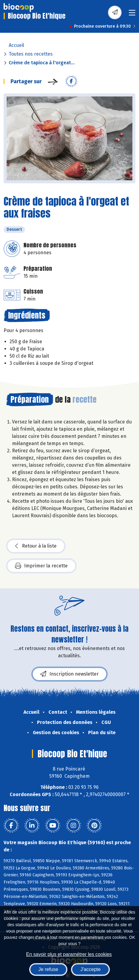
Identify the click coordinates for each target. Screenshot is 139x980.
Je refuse (48, 969)
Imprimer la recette (41, 566)
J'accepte (90, 969)
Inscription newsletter (69, 674)
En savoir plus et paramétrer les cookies (69, 954)
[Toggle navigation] (132, 15)
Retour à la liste (36, 546)
